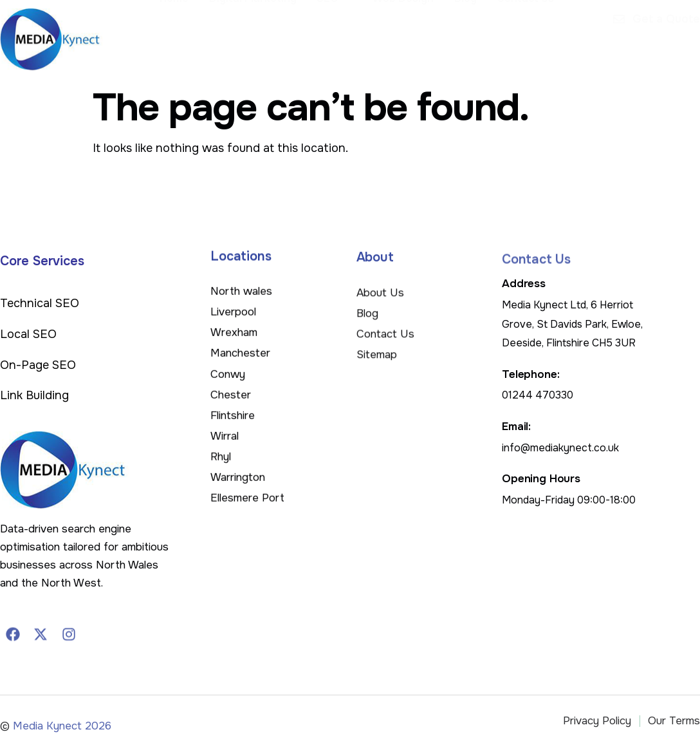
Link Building (34, 395)
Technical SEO (40, 303)
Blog (468, 34)
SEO (339, 34)
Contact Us (527, 34)
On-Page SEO (38, 365)
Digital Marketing (259, 34)
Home (181, 34)
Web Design (407, 34)
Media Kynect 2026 (62, 734)
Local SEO (28, 334)
